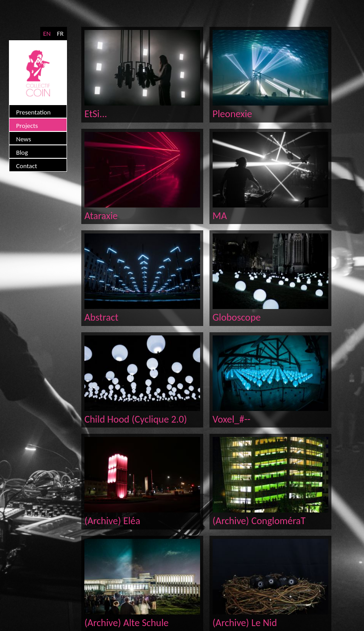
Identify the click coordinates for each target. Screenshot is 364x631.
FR (60, 34)
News (24, 139)
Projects (27, 126)
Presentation (33, 112)
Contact (27, 166)
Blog (22, 152)
